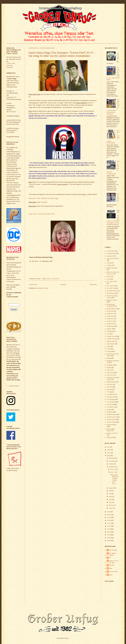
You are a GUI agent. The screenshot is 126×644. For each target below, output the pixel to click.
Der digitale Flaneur (113, 554)
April (111, 500)
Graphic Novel (111, 336)
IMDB (43, 206)
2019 (109, 512)
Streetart (109, 389)
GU (110, 558)
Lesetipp (109, 351)
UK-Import (110, 394)
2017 (109, 518)
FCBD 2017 (110, 314)
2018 (109, 515)
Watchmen (110, 412)
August (111, 488)
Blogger (67, 638)
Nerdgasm (110, 365)
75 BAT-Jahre (111, 251)
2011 (109, 535)
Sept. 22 (113, 469)
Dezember (112, 458)
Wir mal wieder (111, 420)
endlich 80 (110, 437)
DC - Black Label (112, 281)
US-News (110, 404)
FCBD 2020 (110, 321)
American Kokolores (113, 259)
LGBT (109, 349)
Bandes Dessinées (112, 268)
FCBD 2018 (110, 316)
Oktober (111, 464)
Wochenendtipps (112, 425)
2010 (109, 538)
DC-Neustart (110, 293)
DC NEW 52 (110, 288)
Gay (108, 334)
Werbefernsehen (111, 414)
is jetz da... (118, 54)
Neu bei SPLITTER (118, 197)
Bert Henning (113, 550)
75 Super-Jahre (111, 253)
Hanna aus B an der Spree (114, 562)
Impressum (10, 67)
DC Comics (110, 286)
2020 (109, 456)
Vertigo (109, 410)
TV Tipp (109, 392)
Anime (109, 263)
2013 (109, 529)
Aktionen (109, 256)
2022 (109, 450)
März (111, 502)
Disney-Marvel (111, 309)
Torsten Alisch (113, 572)
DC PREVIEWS (112, 291)
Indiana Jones (111, 341)
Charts (109, 276)
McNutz (112, 565)
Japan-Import (111, 344)
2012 (109, 532)
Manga (109, 358)
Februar (111, 505)
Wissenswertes (56, 279)
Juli (110, 491)
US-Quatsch (110, 407)
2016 (109, 520)
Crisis (108, 279)
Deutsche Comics (112, 300)
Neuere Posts (33, 285)
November (112, 461)
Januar (111, 508)
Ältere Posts (93, 285)
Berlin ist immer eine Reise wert (113, 273)
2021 (109, 453)
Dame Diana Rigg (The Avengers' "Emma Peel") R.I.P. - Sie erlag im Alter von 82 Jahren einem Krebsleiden (62, 54)
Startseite (63, 285)
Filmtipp (109, 331)
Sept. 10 (113, 472)
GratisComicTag (112, 339)
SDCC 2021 (110, 375)
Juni (110, 494)
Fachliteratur (110, 326)
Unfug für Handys (14, 386)
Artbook (109, 265)
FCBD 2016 (110, 311)
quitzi (111, 575)
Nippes (109, 367)
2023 (109, 447)
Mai (110, 497)
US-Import (110, 397)
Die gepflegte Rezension (111, 305)
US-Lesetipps (111, 402)
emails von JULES (112, 433)
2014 (109, 526)
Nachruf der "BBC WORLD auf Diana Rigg (43, 198)
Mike (111, 568)
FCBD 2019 (110, 319)
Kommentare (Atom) (42, 288)
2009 (109, 541)
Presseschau (110, 373)
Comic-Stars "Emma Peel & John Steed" (42, 214)
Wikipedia (44, 202)
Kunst (108, 346)
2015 (109, 523)
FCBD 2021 (110, 324)
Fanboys (49, 279)
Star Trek (109, 384)
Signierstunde (111, 382)
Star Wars (110, 387)
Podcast (109, 370)
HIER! (95, 194)
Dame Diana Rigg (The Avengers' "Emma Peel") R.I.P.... (114, 479)
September (112, 467)
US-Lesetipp (110, 399)
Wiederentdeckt (111, 417)
